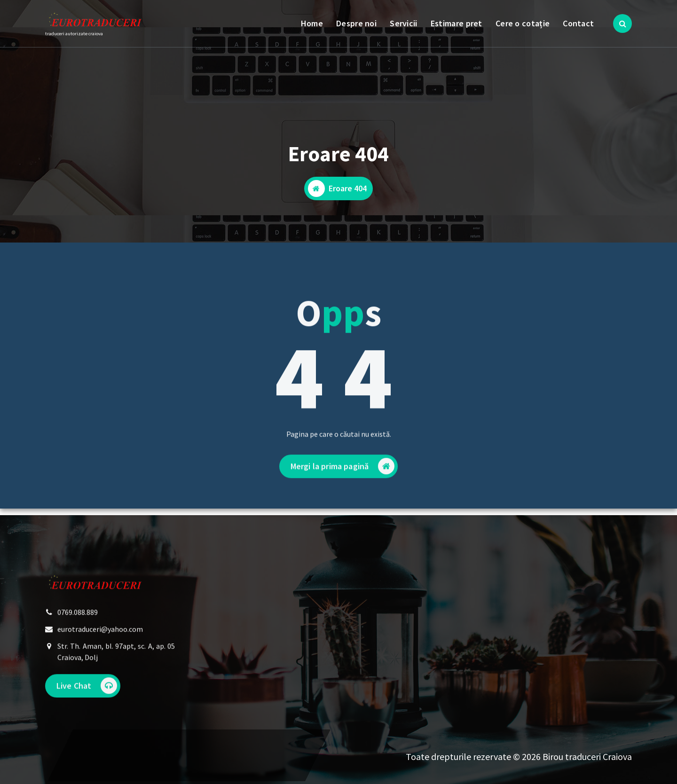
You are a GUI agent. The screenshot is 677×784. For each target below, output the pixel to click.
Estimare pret (457, 23)
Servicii (403, 23)
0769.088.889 (78, 629)
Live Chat (87, 702)
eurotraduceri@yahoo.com (100, 646)
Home (312, 23)
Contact (578, 23)
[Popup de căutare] (622, 24)
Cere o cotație (523, 23)
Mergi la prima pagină (342, 492)
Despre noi (356, 23)
